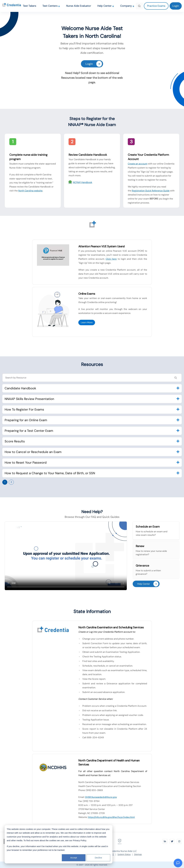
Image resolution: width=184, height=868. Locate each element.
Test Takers (29, 6)
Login (94, 64)
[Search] (139, 6)
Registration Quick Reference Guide (151, 191)
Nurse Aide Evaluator (79, 6)
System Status (124, 854)
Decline (98, 858)
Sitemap (138, 854)
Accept (74, 858)
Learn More (87, 322)
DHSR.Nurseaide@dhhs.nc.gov (101, 797)
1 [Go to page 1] (5, 482)
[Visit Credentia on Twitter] (172, 841)
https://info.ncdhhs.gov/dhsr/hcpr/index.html (111, 817)
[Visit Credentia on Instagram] (179, 841)
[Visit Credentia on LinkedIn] (165, 841)
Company (127, 6)
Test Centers (51, 6)
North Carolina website (30, 191)
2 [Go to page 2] (11, 482)
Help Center (106, 6)
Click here (111, 259)
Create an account (138, 164)
